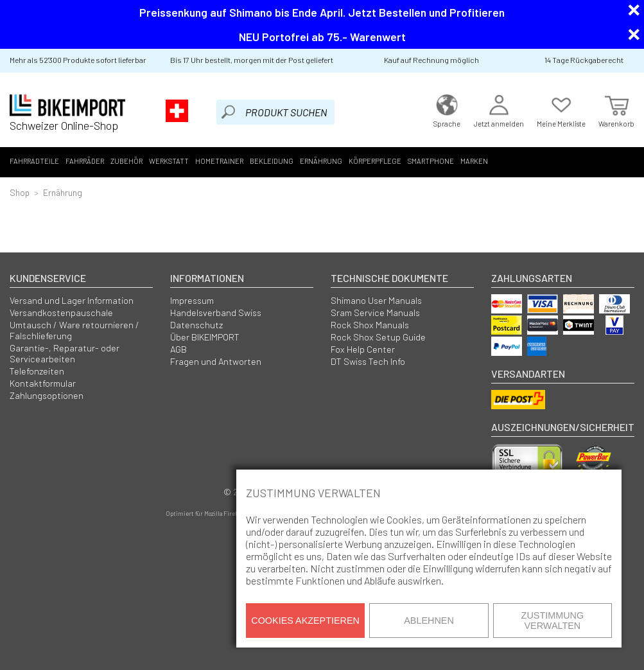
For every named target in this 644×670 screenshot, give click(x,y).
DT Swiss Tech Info (368, 361)
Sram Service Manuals (375, 313)
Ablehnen (429, 621)
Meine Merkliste (561, 110)
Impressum (192, 300)
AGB (178, 349)
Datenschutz (196, 325)
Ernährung (321, 161)
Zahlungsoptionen (47, 395)
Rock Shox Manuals (370, 325)
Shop (20, 192)
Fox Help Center (363, 349)
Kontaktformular (43, 383)
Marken (474, 161)
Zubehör (126, 161)
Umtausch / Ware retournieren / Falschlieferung (74, 330)
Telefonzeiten (37, 371)
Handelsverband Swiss (216, 313)
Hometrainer (219, 161)
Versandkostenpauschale (61, 313)
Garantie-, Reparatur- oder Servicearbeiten (65, 353)
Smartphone (431, 161)
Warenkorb (616, 110)
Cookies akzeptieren (305, 621)
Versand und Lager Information (72, 300)
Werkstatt (169, 161)
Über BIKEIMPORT (205, 337)
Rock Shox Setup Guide (378, 337)
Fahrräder (85, 161)
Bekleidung (272, 161)
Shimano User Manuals (376, 300)
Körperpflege (375, 161)
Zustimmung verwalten (553, 621)
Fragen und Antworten (216, 361)
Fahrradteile (34, 161)
